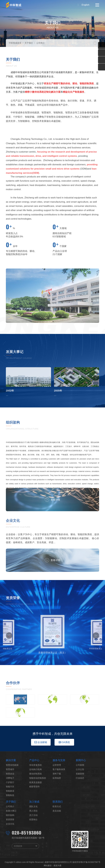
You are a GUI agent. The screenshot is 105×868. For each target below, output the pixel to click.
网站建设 (48, 865)
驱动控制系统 (36, 774)
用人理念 (33, 811)
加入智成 (34, 802)
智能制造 (10, 795)
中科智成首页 (15, 43)
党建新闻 (80, 774)
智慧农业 (10, 774)
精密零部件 (34, 787)
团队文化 (33, 806)
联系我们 (58, 802)
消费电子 (10, 778)
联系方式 (57, 806)
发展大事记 (11, 811)
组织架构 (10, 815)
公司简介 (41, 43)
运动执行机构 (36, 769)
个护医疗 (10, 782)
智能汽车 (10, 787)
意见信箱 (57, 811)
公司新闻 (80, 765)
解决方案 (11, 760)
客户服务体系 (59, 769)
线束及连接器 (36, 782)
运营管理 (57, 765)
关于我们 (29, 43)
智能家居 (10, 791)
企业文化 (10, 824)
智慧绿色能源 (12, 765)
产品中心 (34, 760)
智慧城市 (10, 769)
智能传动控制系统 (38, 778)
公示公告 (80, 769)
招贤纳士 (33, 819)
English (85, 5)
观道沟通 (57, 865)
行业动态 (80, 778)
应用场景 (57, 778)
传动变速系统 (36, 765)
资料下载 (57, 774)
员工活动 (33, 815)
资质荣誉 (10, 819)
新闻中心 (81, 760)
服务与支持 (59, 760)
